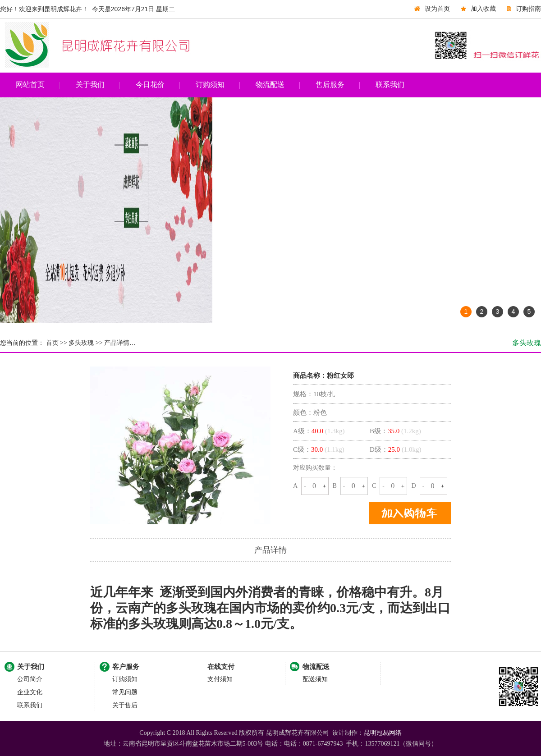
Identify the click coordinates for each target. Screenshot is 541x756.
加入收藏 (483, 9)
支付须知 (220, 679)
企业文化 (30, 692)
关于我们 (90, 85)
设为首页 (437, 9)
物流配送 (270, 85)
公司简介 (30, 679)
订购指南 (528, 9)
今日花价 (150, 85)
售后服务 (330, 85)
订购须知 (210, 85)
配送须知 (315, 679)
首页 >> (56, 343)
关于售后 (125, 705)
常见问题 (125, 692)
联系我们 (390, 85)
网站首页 (30, 85)
